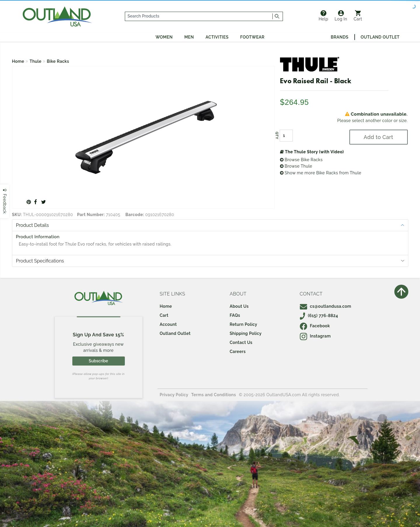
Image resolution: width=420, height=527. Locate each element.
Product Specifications (40, 261)
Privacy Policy (174, 395)
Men (189, 37)
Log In (341, 16)
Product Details (33, 225)
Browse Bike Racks (301, 160)
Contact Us (241, 342)
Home (18, 61)
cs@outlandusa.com (326, 306)
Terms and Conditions (214, 395)
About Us (239, 306)
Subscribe (98, 361)
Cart (358, 16)
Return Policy (244, 324)
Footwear (252, 37)
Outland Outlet (380, 37)
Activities (217, 37)
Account (168, 324)
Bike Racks (58, 61)
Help (323, 16)
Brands (339, 37)
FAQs (235, 315)
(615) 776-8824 (319, 316)
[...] (199, 16)
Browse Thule (296, 166)
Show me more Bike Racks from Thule (321, 173)
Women (164, 37)
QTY (276, 135)
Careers (238, 352)
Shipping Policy (246, 333)
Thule (36, 61)
